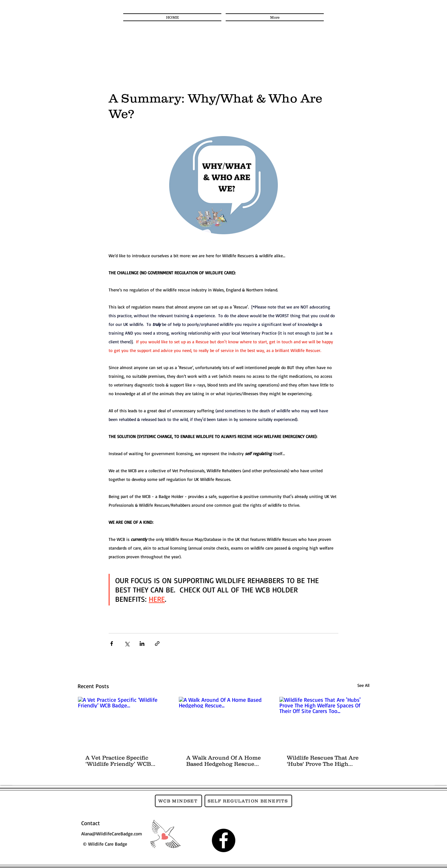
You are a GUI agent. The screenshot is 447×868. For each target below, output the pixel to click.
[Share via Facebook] (112, 644)
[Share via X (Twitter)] (127, 644)
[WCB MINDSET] (178, 801)
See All (363, 685)
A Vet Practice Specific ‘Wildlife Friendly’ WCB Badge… (118, 761)
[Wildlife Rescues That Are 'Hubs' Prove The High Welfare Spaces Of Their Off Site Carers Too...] (324, 722)
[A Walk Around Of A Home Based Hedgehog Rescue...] (224, 722)
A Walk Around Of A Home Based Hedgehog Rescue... (223, 761)
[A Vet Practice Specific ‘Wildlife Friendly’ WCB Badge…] (123, 722)
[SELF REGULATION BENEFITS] (248, 801)
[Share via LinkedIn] (142, 644)
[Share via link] (157, 644)
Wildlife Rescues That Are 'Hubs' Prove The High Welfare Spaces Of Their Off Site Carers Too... (323, 761)
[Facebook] (223, 840)
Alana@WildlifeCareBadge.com (112, 834)
